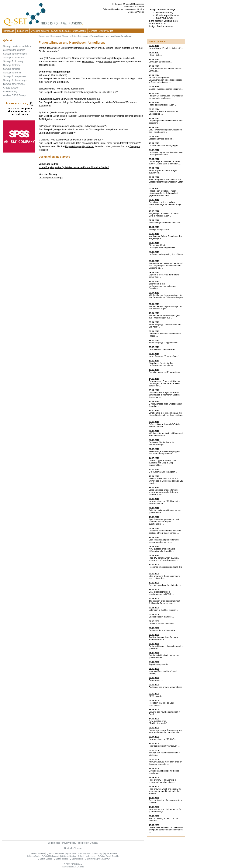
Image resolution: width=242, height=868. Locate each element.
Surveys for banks (12, 73)
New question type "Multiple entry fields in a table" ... (164, 502)
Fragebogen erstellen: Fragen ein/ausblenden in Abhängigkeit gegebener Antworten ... (163, 193)
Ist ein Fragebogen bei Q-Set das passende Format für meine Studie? (74, 167)
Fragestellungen (113, 58)
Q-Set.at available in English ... (163, 472)
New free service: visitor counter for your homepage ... (165, 810)
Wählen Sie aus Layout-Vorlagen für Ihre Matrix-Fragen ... (165, 308)
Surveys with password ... (161, 229)
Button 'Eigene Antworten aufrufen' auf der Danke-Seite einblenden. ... (165, 163)
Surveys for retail (12, 69)
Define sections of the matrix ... (163, 630)
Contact (93, 31)
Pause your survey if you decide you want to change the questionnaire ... (166, 731)
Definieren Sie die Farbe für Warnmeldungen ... (162, 443)
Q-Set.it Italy (97, 854)
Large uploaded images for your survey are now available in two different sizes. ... (163, 492)
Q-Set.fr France (111, 854)
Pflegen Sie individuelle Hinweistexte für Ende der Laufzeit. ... (166, 97)
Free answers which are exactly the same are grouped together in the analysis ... (165, 791)
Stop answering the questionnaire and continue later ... (164, 577)
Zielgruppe (135, 146)
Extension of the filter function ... (164, 610)
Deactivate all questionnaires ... (163, 349)
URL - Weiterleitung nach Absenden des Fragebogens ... (165, 131)
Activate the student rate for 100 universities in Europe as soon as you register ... (166, 481)
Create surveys (11, 88)
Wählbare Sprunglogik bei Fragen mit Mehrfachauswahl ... (166, 434)
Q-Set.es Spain (34, 856)
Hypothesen (88, 62)
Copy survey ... (156, 680)
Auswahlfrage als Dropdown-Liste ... (165, 223)
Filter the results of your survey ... (164, 746)
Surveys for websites (14, 58)
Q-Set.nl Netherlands (51, 856)
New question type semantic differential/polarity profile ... (162, 550)
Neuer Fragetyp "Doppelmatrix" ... (164, 343)
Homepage (9, 31)
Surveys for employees (15, 76)
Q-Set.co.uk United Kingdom (78, 854)
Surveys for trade (12, 65)
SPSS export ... (156, 696)
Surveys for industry (13, 61)
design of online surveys (161, 26)
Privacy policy (69, 843)
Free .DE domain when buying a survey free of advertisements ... (164, 559)
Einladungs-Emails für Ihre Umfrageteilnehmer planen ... (162, 364)
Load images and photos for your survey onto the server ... (164, 541)
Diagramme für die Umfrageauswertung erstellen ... (164, 246)
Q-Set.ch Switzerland (56, 854)
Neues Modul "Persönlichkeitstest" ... (166, 48)
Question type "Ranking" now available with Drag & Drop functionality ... (162, 463)
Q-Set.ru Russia (76, 859)
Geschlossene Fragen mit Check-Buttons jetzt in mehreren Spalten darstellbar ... (164, 383)
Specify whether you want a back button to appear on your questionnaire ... (164, 522)
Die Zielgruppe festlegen (51, 178)
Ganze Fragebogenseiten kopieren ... (166, 89)
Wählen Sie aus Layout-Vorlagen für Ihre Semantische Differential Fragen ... (166, 297)
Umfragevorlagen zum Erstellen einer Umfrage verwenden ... (166, 153)
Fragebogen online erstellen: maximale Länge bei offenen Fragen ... (165, 204)
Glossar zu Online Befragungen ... (164, 146)
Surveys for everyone (14, 84)
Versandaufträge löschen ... (161, 139)
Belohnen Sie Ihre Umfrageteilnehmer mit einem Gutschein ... (162, 286)
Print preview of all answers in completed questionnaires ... (163, 781)
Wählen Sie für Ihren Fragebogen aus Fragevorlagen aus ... (164, 317)
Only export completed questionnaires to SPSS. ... (161, 593)
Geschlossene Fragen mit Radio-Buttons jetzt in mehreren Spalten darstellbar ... (164, 395)
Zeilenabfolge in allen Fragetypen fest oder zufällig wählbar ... (164, 453)
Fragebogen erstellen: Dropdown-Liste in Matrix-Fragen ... (164, 215)
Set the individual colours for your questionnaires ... (164, 656)
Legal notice (54, 843)
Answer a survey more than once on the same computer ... (165, 763)
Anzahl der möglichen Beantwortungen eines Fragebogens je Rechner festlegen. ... (166, 80)
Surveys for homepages (15, 80)
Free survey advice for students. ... (165, 585)
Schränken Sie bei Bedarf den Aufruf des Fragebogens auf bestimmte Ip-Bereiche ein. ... (166, 266)
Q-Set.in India (91, 859)
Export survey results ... (160, 664)
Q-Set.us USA (104, 859)
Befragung (79, 48)
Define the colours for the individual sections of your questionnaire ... (165, 532)
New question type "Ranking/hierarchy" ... (159, 722)
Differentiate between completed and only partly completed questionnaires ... (166, 830)
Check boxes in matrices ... (161, 617)
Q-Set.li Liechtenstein (87, 856)
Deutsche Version (136, 12)
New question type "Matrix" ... (162, 739)
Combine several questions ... (162, 624)
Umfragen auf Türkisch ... (160, 62)
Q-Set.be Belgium (69, 856)
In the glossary (156, 21)
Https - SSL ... (155, 55)
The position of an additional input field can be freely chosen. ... (164, 602)
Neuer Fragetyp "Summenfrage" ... (165, 356)
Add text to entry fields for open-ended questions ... (164, 638)
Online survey (10, 92)
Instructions (22, 31)
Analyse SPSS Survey (14, 95)
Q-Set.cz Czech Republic (109, 856)
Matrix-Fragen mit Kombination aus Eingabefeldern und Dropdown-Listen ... (166, 182)
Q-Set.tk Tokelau (61, 859)
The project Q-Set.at (88, 843)
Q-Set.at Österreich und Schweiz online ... (164, 425)
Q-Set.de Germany (37, 854)
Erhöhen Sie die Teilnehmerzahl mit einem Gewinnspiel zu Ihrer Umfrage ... (166, 415)
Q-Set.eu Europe (45, 859)
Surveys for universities (15, 54)
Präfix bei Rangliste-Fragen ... (163, 105)
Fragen (117, 48)
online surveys (121, 9)
